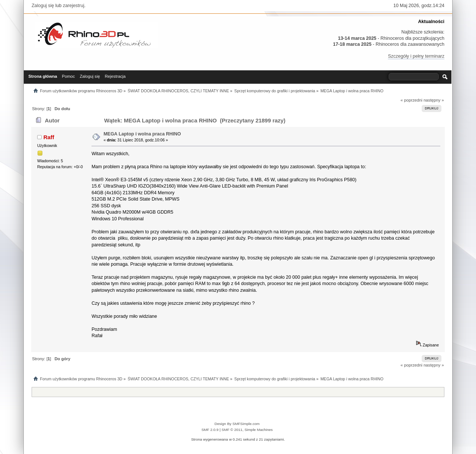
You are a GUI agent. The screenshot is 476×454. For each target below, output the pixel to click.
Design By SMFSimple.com (237, 424)
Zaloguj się (43, 6)
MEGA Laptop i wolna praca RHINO (142, 134)
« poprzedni (411, 100)
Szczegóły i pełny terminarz (416, 56)
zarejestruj (74, 6)
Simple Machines (258, 430)
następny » (434, 100)
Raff (49, 137)
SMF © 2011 (232, 430)
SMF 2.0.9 (210, 430)
